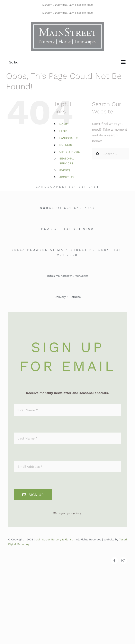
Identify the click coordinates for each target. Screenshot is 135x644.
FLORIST (65, 131)
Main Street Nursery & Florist (54, 539)
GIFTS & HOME (70, 152)
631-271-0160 (85, 5)
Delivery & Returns (68, 297)
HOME (64, 124)
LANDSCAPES (69, 138)
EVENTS (65, 170)
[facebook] (114, 560)
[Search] (98, 154)
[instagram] (123, 560)
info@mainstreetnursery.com (68, 276)
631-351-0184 (84, 187)
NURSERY (66, 145)
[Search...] (110, 154)
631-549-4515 (80, 208)
